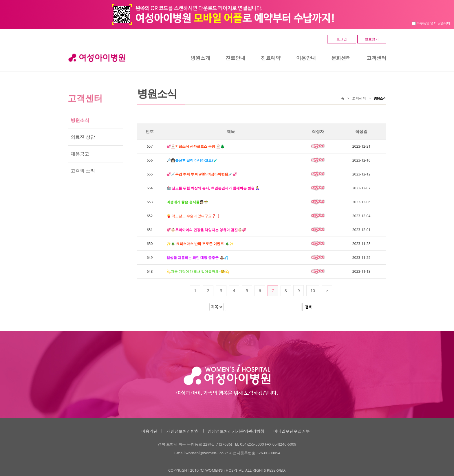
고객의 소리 (83, 171)
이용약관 (149, 431)
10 (313, 291)
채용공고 (80, 154)
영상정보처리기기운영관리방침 (236, 431)
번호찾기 (372, 39)
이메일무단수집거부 (292, 431)
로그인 (342, 39)
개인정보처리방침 (183, 431)
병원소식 (80, 120)
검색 (308, 307)
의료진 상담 (83, 137)
